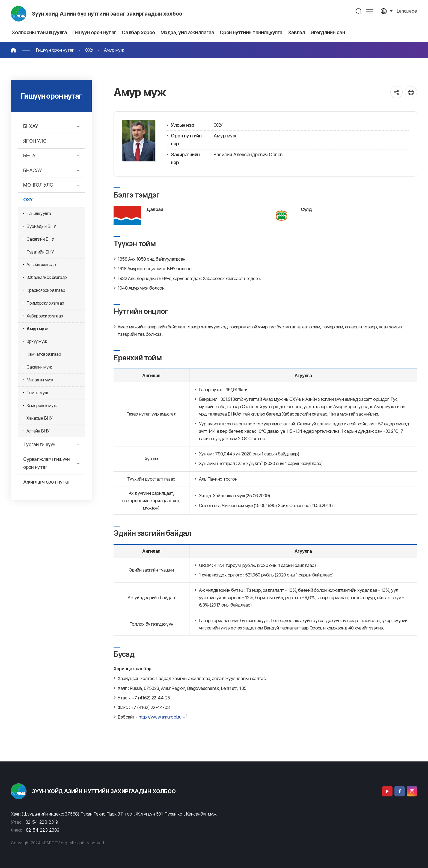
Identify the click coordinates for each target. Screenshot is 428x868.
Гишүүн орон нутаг (55, 50)
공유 (396, 92)
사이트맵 (370, 11)
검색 (359, 11)
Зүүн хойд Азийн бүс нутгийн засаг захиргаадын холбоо (107, 14)
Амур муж (114, 50)
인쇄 (411, 92)
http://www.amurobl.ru (160, 717)
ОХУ (89, 50)
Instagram (412, 791)
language (407, 11)
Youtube (387, 791)
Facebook (400, 791)
